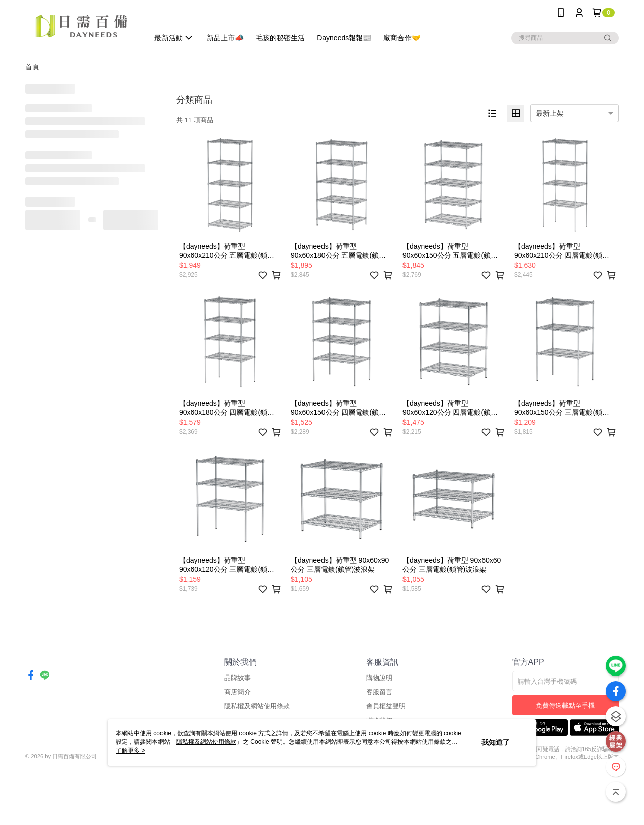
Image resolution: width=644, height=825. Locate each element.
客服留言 (379, 692)
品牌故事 (237, 678)
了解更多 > (130, 751)
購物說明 (379, 678)
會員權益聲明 (386, 706)
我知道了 (496, 742)
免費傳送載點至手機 (565, 705)
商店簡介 (237, 692)
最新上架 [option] (550, 113)
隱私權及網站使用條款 (257, 706)
